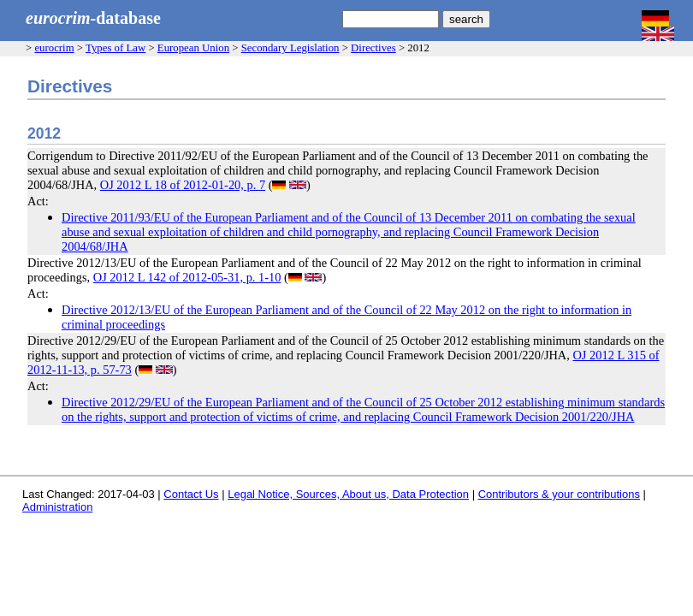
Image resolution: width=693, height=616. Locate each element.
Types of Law (115, 48)
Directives (373, 48)
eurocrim (54, 48)
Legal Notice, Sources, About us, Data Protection (348, 494)
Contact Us (191, 494)
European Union (193, 48)
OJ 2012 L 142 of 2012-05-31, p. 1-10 (187, 277)
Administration (57, 507)
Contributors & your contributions (559, 494)
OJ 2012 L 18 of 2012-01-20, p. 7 (183, 185)
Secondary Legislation (290, 48)
